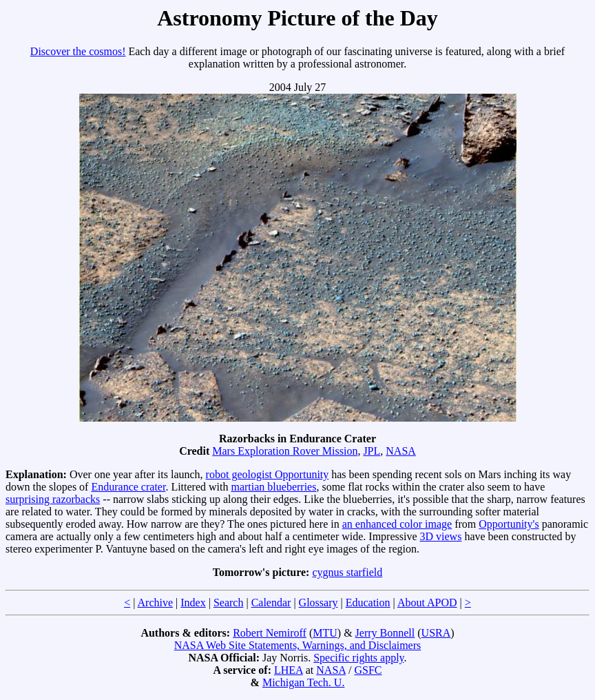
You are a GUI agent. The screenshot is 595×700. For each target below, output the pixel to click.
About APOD (427, 603)
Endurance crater (128, 487)
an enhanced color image (397, 524)
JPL (372, 451)
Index (193, 603)
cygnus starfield (347, 572)
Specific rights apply (358, 658)
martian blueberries (273, 487)
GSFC (368, 670)
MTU (325, 633)
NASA (401, 451)
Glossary (319, 603)
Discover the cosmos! (78, 51)
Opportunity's (509, 524)
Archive (156, 603)
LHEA (289, 670)
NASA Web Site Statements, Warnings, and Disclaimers (298, 645)
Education (368, 603)
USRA (436, 633)
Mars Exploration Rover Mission (285, 451)
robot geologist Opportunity (268, 474)
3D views (441, 536)
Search (229, 603)
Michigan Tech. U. (303, 682)
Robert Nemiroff (270, 633)
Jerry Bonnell (385, 633)
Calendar (271, 603)
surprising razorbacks (53, 499)
